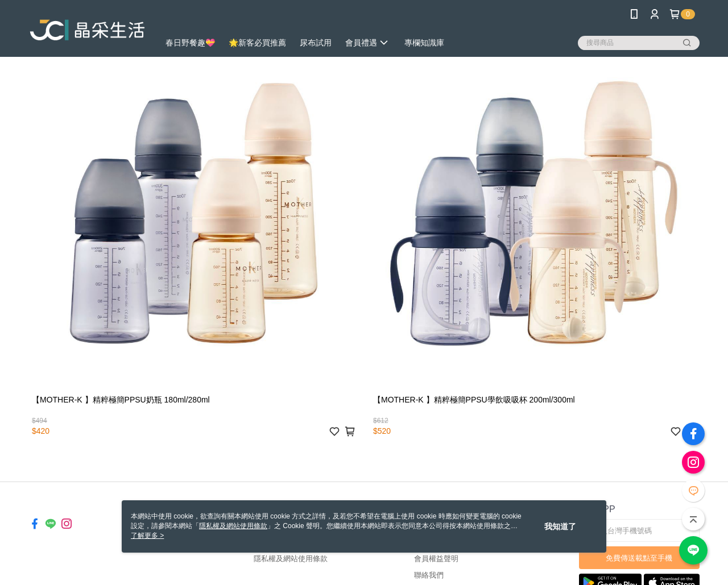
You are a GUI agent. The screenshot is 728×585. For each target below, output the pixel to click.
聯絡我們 (429, 575)
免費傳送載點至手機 (639, 558)
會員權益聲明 (436, 559)
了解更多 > (147, 536)
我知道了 (560, 526)
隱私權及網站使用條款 (291, 559)
